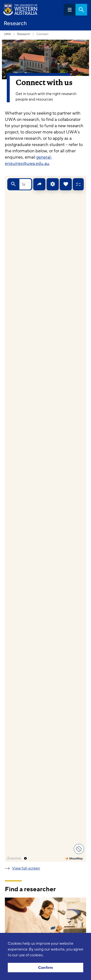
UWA (8, 34)
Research (24, 34)
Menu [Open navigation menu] (70, 10)
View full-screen (26, 868)
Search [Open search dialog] (81, 10)
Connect (42, 34)
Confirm (45, 968)
